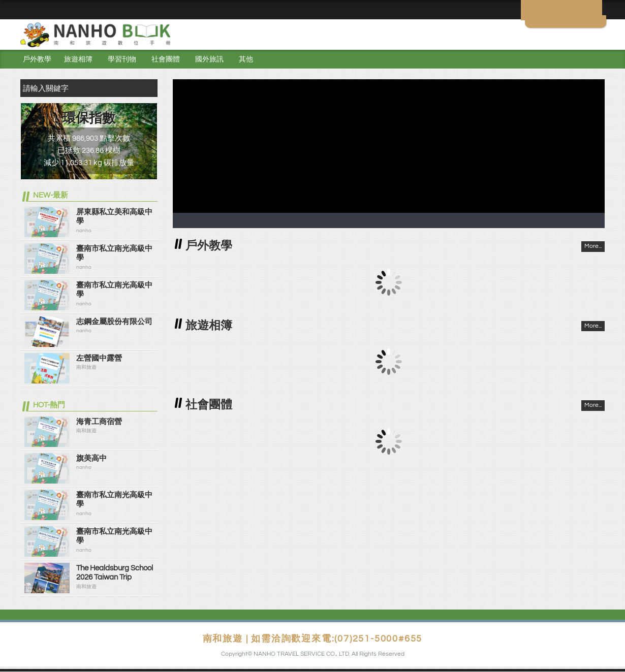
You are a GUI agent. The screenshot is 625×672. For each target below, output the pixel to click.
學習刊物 (122, 59)
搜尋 (147, 88)
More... (593, 246)
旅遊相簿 (78, 59)
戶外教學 (37, 59)
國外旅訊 (209, 59)
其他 (246, 59)
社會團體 (166, 59)
